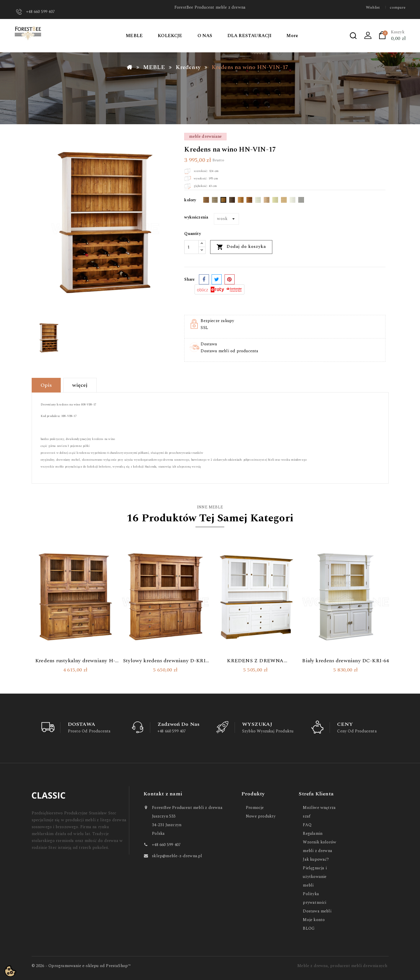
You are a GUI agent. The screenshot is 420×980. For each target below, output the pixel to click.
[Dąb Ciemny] (206, 201)
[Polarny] (292, 201)
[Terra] (267, 201)
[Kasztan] (249, 201)
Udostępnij (204, 279)
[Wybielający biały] (258, 201)
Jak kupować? (316, 859)
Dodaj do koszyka (241, 247)
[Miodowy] (223, 201)
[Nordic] (215, 201)
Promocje (255, 808)
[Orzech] (241, 201)
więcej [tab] (80, 385)
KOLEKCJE (170, 36)
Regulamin (313, 833)
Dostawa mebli (317, 911)
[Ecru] (275, 201)
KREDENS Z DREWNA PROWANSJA (255, 661)
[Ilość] (191, 247)
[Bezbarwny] (284, 201)
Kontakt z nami (163, 794)
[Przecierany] (301, 201)
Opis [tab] (46, 385)
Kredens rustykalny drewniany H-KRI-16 (75, 661)
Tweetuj (217, 279)
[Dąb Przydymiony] (232, 201)
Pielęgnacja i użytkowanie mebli (315, 877)
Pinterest (230, 279)
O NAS (205, 36)
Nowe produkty (261, 816)
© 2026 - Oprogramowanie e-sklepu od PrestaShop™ (81, 966)
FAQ (307, 825)
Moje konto (314, 920)
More (292, 36)
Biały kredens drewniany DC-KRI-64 (345, 661)
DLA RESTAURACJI (250, 36)
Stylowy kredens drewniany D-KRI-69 (165, 661)
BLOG (309, 928)
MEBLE (134, 36)
